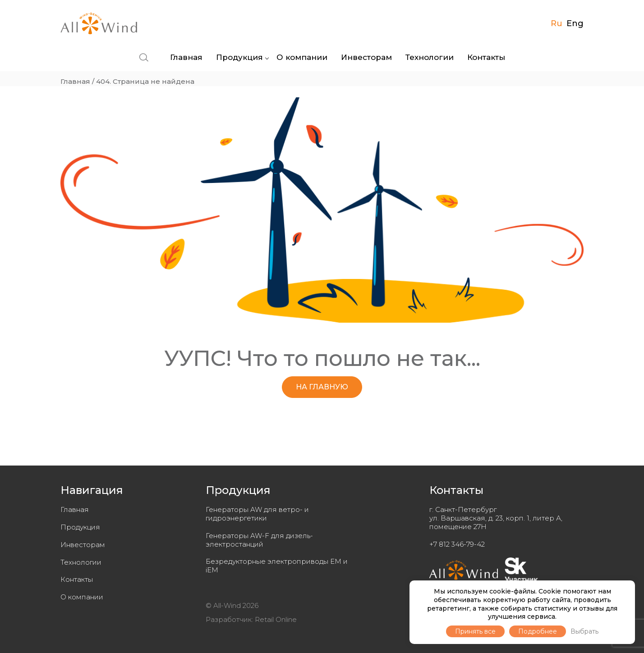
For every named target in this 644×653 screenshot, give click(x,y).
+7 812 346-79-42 (457, 544)
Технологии (430, 57)
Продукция (239, 57)
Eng (575, 23)
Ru (557, 23)
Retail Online (276, 619)
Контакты (486, 57)
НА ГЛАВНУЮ (322, 387)
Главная (186, 57)
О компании (302, 57)
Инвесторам (366, 57)
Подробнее (538, 631)
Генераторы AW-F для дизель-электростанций (259, 540)
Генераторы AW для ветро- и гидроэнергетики (257, 514)
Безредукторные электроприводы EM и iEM (277, 566)
